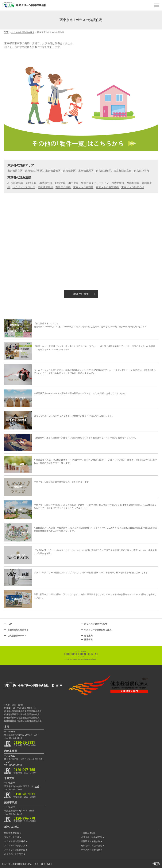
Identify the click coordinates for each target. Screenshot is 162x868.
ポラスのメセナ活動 (90, 850)
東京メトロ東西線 (83, 187)
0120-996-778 (24, 818)
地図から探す (81, 294)
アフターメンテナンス (15, 846)
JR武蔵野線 (45, 183)
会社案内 (88, 636)
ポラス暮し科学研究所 (92, 837)
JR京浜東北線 (15, 183)
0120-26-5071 (24, 794)
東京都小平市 (142, 171)
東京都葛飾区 (53, 171)
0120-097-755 (24, 770)
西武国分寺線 (63, 187)
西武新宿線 (133, 183)
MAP (36, 735)
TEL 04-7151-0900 (13, 790)
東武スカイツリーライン (95, 183)
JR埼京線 (31, 183)
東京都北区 (69, 171)
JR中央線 (73, 183)
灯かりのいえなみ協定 (92, 846)
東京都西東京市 (123, 171)
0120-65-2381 (24, 743)
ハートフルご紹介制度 (15, 850)
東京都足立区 (15, 171)
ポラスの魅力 (12, 827)
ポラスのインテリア (14, 854)
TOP (9, 624)
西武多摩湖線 (45, 187)
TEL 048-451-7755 (13, 765)
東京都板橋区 (104, 171)
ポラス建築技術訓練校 (15, 841)
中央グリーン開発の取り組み (98, 630)
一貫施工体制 (87, 833)
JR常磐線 (60, 183)
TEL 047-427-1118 (13, 814)
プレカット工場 (12, 837)
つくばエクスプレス (24, 187)
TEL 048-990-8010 (13, 738)
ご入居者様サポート (17, 636)
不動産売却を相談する (18, 630)
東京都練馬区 (86, 171)
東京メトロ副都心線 (133, 187)
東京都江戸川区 (34, 171)
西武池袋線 (118, 183)
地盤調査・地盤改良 (90, 841)
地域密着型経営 (12, 833)
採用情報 (88, 639)
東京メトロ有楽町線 (107, 187)
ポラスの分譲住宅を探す (96, 624)
